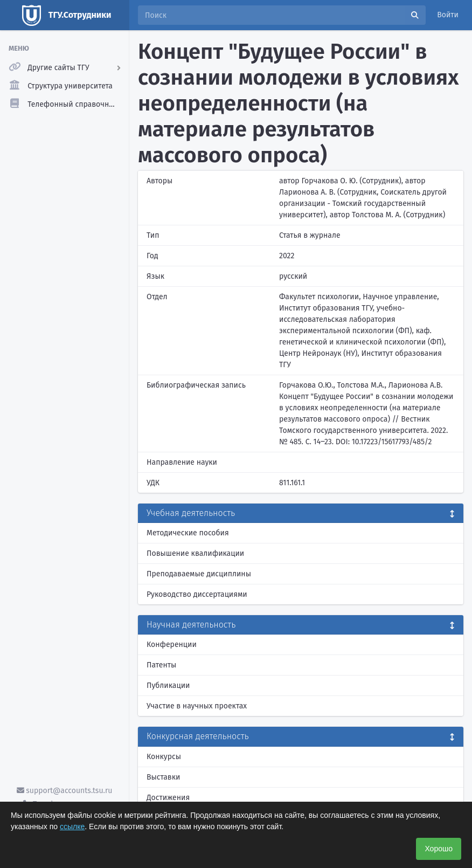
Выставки (163, 777)
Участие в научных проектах (197, 706)
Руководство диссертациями (197, 594)
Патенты (161, 665)
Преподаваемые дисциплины (199, 574)
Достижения (168, 798)
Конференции (172, 645)
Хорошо (439, 849)
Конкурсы (164, 757)
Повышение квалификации (195, 553)
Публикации (168, 686)
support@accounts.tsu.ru (65, 791)
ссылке (72, 826)
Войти (448, 15)
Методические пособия (188, 533)
